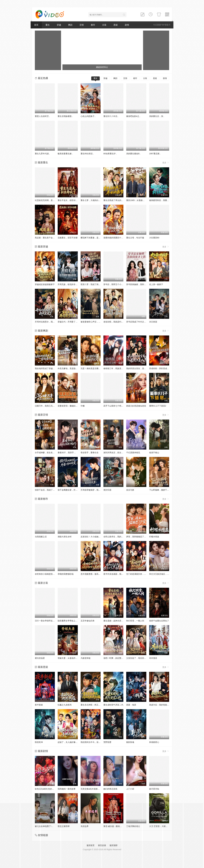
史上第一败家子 (156, 284)
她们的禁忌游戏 (110, 789)
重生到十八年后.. (111, 116)
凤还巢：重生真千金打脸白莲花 (49, 238)
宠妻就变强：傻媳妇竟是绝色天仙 (73, 406)
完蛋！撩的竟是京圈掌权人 (93, 368)
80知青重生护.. (110, 154)
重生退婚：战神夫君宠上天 (115, 621)
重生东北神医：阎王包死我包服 (94, 705)
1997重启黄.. (155, 154)
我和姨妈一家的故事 (67, 789)
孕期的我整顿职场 (66, 574)
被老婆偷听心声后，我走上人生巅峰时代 (98, 322)
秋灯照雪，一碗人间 (135, 621)
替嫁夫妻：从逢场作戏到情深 (71, 658)
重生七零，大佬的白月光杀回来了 (95, 200)
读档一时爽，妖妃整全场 (114, 658)
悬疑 (116, 25)
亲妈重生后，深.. (157, 116)
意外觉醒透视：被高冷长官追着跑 (95, 574)
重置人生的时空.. (42, 116)
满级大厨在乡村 (65, 537)
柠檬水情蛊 (154, 537)
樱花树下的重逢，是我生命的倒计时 (96, 238)
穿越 (59, 25)
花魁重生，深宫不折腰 (68, 238)
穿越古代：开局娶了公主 (69, 322)
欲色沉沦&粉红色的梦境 (45, 789)
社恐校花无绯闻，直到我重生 (48, 200)
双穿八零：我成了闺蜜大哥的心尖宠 (96, 284)
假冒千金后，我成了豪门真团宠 (49, 490)
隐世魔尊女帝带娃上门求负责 (71, 621)
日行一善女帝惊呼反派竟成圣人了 (50, 621)
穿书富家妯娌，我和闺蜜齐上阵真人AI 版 (144, 284)
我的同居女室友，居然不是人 (139, 368)
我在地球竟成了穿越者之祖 (47, 368)
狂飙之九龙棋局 (65, 705)
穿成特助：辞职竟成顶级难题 (162, 368)
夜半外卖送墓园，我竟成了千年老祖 (119, 574)
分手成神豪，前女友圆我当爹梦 (49, 453)
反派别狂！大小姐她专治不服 (93, 537)
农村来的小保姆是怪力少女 (47, 574)
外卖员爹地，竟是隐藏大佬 (70, 368)
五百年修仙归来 (88, 621)
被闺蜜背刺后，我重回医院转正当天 (165, 200)
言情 (82, 25)
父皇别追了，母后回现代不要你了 (141, 658)
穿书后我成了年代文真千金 (138, 322)
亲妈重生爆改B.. (133, 154)
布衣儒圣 (153, 658)
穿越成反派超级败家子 (45, 284)
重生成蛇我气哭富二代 (113, 705)
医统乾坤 (39, 742)
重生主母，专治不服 (135, 238)
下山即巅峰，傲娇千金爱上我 (162, 490)
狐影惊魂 (130, 742)
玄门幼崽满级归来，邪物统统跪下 (141, 574)
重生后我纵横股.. (65, 116)
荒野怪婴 (107, 742)
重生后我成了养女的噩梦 (114, 200)
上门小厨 (130, 789)
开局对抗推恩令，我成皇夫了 (48, 322)
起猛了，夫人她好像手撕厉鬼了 (72, 742)
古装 (104, 25)
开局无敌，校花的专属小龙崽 (71, 284)
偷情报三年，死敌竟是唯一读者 (117, 368)
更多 (166, 163)
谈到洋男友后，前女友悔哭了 (116, 453)
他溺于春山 (154, 453)
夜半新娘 (39, 705)
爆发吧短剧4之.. (133, 116)
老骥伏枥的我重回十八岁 (114, 238)
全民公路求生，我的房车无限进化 (118, 537)
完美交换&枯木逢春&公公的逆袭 (95, 789)
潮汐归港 (107, 490)
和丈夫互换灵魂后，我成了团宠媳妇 (165, 574)
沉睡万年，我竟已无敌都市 (47, 406)
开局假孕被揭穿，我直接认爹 (93, 490)
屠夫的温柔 (40, 658)
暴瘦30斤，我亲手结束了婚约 (71, 453)
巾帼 (83, 406)
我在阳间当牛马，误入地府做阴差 (95, 742)
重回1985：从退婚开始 (136, 200)
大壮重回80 (154, 238)
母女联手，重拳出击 (90, 453)
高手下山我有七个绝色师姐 (115, 406)
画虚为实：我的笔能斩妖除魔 (162, 705)
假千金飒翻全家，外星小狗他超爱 (73, 490)
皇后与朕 (130, 490)
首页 (36, 25)
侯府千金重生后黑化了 (159, 621)
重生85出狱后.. (87, 154)
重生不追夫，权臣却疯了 (69, 200)
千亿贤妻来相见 (133, 453)
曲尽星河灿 (154, 789)
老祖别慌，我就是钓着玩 (114, 322)
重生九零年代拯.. (42, 154)
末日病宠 (153, 322)
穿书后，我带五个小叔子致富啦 (117, 284)
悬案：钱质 (131, 705)
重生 (48, 25)
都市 (93, 25)
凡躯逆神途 (86, 658)
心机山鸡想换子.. (88, 116)
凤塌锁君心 (154, 742)
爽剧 (70, 25)
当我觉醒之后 (41, 537)
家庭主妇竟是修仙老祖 (136, 406)
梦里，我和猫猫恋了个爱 (137, 537)
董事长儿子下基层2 (158, 406)
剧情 (127, 25)
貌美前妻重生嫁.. (65, 154)
